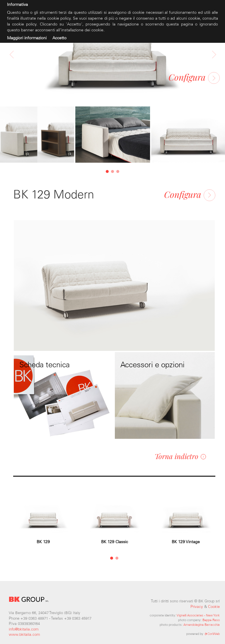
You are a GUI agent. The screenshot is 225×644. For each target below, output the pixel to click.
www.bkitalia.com (24, 634)
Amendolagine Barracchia (202, 625)
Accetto (59, 38)
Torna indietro (180, 456)
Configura (194, 77)
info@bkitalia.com (24, 629)
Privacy (197, 607)
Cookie (214, 607)
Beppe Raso (211, 620)
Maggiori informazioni (27, 38)
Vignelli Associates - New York (198, 615)
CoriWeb (212, 634)
